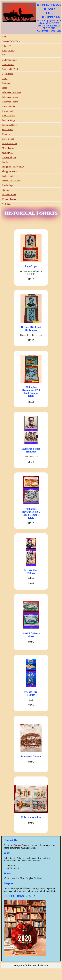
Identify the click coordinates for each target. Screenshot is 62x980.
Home (5, 37)
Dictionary (7, 83)
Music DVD (8, 153)
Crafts (5, 78)
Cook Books (8, 74)
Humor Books (8, 116)
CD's (4, 55)
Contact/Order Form (11, 41)
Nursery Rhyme (9, 157)
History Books (8, 106)
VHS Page (7, 204)
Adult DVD (7, 46)
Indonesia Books (9, 125)
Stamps (5, 190)
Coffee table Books (11, 69)
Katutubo (6, 134)
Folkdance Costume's (12, 92)
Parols (5, 162)
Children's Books (10, 60)
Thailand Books (9, 195)
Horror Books (8, 111)
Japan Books (8, 130)
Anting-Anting (9, 51)
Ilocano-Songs (8, 120)
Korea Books (8, 139)
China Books (8, 65)
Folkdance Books (10, 97)
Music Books (8, 148)
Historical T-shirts (10, 102)
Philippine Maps (9, 171)
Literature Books (10, 143)
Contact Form (20, 845)
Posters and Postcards (12, 181)
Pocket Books (8, 176)
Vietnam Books (9, 199)
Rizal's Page (7, 185)
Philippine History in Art (13, 167)
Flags (4, 88)
